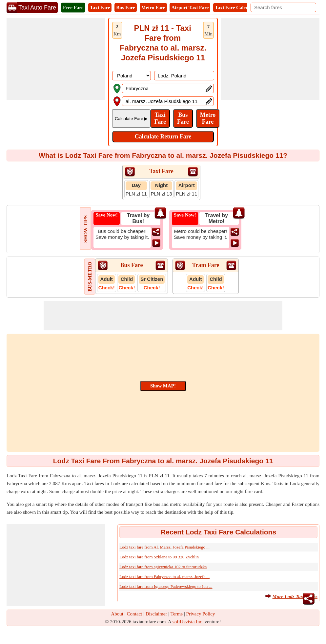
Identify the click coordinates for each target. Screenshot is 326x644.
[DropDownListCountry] (132, 76)
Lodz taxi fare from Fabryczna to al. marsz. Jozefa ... (164, 577)
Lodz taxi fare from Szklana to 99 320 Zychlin (159, 557)
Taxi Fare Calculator (237, 8)
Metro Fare (153, 8)
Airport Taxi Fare (190, 8)
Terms (177, 614)
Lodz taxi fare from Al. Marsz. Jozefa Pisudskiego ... (164, 547)
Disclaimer (156, 614)
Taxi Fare (100, 8)
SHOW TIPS (86, 229)
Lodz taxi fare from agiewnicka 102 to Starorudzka (163, 567)
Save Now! (107, 215)
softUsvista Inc (187, 622)
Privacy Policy (201, 614)
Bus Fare (126, 8)
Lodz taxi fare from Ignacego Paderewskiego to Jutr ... (166, 586)
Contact (135, 614)
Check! (107, 288)
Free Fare (73, 8)
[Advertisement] (56, 59)
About (117, 614)
